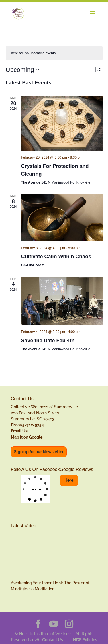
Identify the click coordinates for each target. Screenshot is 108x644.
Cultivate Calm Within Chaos (56, 257)
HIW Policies (85, 640)
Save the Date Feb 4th (48, 341)
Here (69, 480)
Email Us (19, 431)
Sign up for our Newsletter (39, 452)
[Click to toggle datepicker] (22, 70)
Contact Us (53, 640)
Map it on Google (27, 437)
